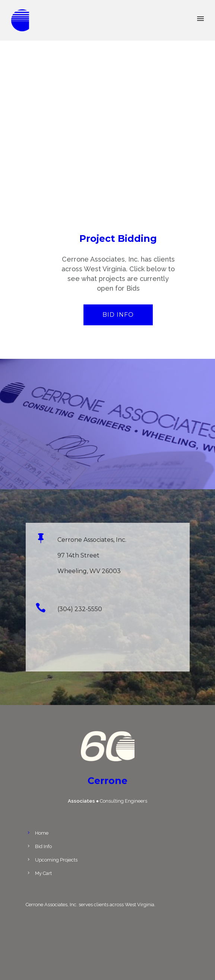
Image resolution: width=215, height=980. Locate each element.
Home (42, 833)
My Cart (43, 873)
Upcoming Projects (56, 860)
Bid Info (118, 315)
